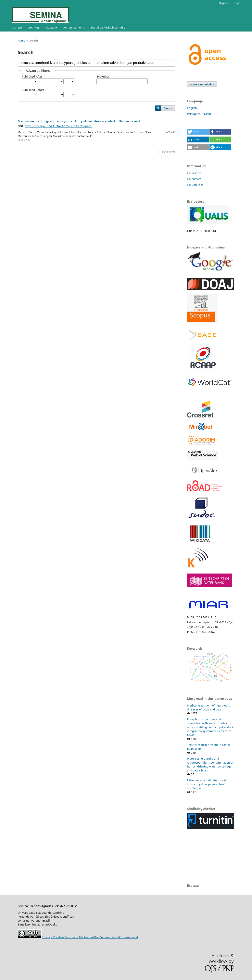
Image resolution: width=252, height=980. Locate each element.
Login (237, 3)
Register (224, 3)
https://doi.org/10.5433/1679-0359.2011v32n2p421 (58, 126)
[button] (198, 132)
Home (21, 41)
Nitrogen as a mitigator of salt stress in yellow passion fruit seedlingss (207, 784)
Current (17, 27)
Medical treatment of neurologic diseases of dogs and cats (208, 707)
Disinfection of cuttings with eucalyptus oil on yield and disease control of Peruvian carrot (79, 121)
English (192, 108)
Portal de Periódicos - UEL (108, 27)
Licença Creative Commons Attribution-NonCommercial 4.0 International (90, 937)
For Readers (194, 173)
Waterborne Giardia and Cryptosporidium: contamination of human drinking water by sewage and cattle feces (210, 764)
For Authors (194, 179)
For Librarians (195, 185)
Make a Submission (202, 84)
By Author (103, 76)
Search (168, 108)
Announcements (74, 27)
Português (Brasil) (199, 114)
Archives (34, 27)
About (50, 27)
